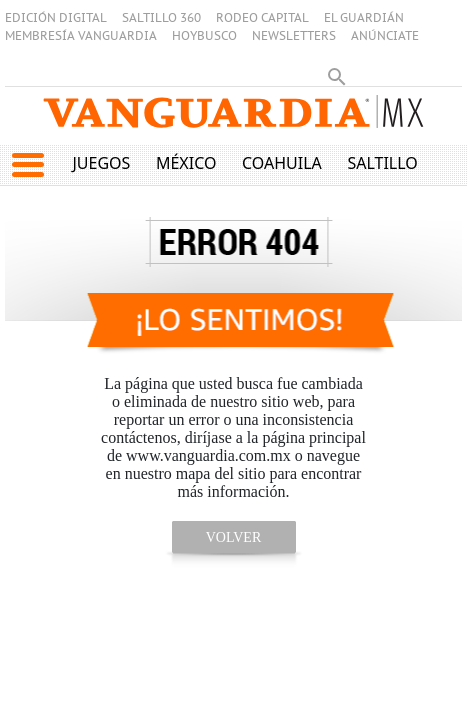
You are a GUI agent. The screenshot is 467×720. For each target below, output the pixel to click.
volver (234, 537)
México (186, 163)
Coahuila (282, 163)
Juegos (101, 163)
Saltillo (382, 163)
